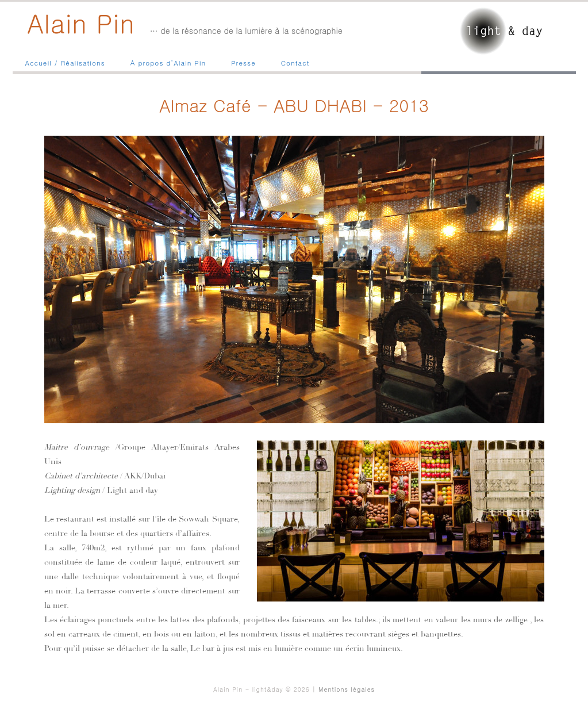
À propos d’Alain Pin (168, 63)
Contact (295, 63)
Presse (243, 63)
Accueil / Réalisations (65, 63)
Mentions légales (347, 689)
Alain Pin (81, 22)
